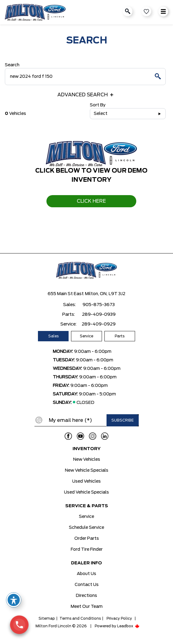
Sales (53, 336)
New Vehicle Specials (87, 470)
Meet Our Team (87, 607)
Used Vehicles (86, 481)
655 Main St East (66, 294)
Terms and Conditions (80, 618)
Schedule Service (86, 528)
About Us (86, 574)
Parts (120, 336)
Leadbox (128, 626)
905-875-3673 (99, 305)
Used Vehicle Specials (86, 492)
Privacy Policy (119, 618)
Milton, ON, (96, 294)
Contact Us (87, 585)
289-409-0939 (99, 315)
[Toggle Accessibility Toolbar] (14, 600)
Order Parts (87, 539)
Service (86, 336)
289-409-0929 (99, 324)
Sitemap (47, 618)
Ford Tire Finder (87, 549)
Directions (86, 596)
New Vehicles (87, 460)
